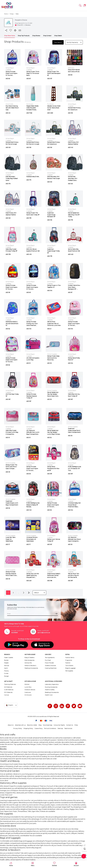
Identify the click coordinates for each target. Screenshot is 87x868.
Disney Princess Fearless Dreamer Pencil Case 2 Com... (11, 573)
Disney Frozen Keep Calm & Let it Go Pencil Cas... (53, 358)
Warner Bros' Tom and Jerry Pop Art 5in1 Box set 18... (74, 575)
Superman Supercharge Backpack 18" (51, 215)
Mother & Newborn (30, 665)
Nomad (7, 665)
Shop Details (58, 35)
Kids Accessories (30, 660)
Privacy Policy (18, 728)
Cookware (28, 692)
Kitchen (27, 684)
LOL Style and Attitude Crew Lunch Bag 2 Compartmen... (33, 432)
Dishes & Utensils (30, 690)
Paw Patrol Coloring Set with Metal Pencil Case (12, 108)
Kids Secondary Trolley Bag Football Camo (12, 178)
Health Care (49, 695)
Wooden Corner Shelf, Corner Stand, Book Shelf (54, 108)
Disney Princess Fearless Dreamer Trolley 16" (32, 396)
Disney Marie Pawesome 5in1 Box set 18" (53, 468)
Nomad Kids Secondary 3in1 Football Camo (73, 178)
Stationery (71, 68)
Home (6, 14)
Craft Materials (9, 690)
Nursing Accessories (51, 687)
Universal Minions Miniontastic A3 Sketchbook (32, 539)
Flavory (6, 671)
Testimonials (68, 728)
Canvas (7, 695)
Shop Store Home (10, 35)
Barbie (6, 660)
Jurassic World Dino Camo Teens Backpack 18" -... (74, 287)
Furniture (50, 104)
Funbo (6, 673)
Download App (48, 725)
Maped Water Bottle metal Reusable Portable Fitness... (32, 108)
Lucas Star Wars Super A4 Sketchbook (11, 539)
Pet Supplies (69, 671)
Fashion (68, 663)
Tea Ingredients (50, 657)
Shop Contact (47, 35)
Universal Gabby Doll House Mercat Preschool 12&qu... (74, 505)
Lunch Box (28, 687)
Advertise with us (20, 725)
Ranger (7, 676)
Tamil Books (69, 665)
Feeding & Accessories (31, 668)
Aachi (6, 668)
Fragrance (69, 660)
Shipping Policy (28, 728)
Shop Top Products (24, 35)
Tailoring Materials (10, 684)
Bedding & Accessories (52, 692)
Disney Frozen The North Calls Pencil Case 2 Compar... (11, 467)
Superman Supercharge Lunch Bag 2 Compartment (12, 503)
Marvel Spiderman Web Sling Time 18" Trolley (74, 215)
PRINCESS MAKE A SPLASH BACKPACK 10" (12, 323)
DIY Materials (8, 692)
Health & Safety (50, 690)
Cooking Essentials (51, 668)
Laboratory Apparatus (52, 684)
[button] (80, 6)
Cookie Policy (39, 728)
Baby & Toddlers (30, 657)
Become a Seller (32, 725)
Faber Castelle (9, 657)
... (18, 592)
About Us (11, 725)
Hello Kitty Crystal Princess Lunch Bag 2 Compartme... (12, 432)
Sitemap (60, 728)
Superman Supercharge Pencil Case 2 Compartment (74, 430)
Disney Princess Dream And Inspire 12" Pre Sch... (11, 73)
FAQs (76, 725)
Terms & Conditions (50, 728)
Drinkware (30, 104)
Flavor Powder (49, 663)
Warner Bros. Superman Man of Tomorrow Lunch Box (54, 323)
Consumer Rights (59, 725)
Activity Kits (28, 663)
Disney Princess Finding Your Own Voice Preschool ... (32, 323)
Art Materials (8, 687)
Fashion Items (70, 657)
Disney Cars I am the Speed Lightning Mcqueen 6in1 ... (33, 575)
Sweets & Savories (50, 665)
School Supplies (52, 354)
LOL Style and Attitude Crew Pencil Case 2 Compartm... (74, 539)
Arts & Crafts (9, 104)
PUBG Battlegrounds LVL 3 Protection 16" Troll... (74, 468)
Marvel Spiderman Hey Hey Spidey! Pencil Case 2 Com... (53, 394)
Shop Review (36, 35)
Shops (12, 14)
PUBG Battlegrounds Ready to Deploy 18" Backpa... (33, 505)
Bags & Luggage (70, 668)
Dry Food (48, 660)
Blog (40, 725)
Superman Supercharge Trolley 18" (53, 251)
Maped (6, 663)
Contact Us (70, 725)
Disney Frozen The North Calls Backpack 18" (54, 73)
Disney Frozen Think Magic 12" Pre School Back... (33, 73)
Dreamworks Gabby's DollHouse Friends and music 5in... (54, 575)
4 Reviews (27, 25)
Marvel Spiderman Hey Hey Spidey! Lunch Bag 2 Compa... (54, 432)
